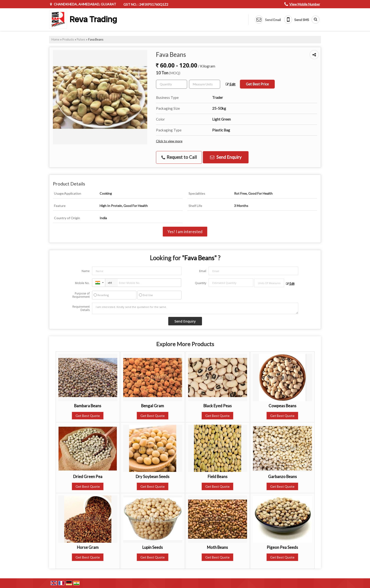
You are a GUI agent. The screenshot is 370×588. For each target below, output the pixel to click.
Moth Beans (217, 547)
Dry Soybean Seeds (153, 477)
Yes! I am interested (185, 232)
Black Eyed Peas (218, 406)
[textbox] (205, 84)
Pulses (81, 40)
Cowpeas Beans (282, 406)
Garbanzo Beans (282, 477)
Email (203, 271)
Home (55, 40)
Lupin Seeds (153, 547)
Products (68, 40)
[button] (305, 4)
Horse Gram (88, 547)
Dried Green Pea (88, 477)
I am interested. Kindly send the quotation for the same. (195, 308)
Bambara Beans (88, 406)
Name (86, 271)
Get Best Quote (88, 416)
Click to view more (169, 141)
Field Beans (218, 477)
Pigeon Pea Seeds (282, 547)
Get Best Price (257, 84)
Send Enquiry (226, 157)
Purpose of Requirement (81, 295)
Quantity (201, 283)
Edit (231, 84)
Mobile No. (82, 283)
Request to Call (179, 157)
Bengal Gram (153, 406)
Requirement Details (81, 308)
